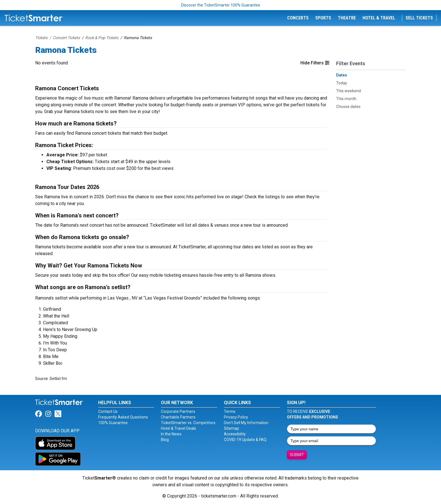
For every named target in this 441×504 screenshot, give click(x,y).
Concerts (298, 18)
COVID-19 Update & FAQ (245, 440)
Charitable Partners (178, 417)
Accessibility (235, 434)
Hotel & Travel (379, 18)
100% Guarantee (113, 423)
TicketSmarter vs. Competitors (188, 423)
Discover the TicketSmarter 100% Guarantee (221, 5)
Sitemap (231, 428)
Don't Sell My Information (246, 423)
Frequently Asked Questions (123, 417)
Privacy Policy (236, 417)
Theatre (347, 18)
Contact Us (108, 411)
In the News (171, 434)
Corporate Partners (178, 411)
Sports (323, 18)
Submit (297, 455)
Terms (230, 411)
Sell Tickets (419, 18)
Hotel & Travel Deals (178, 428)
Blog (165, 440)
